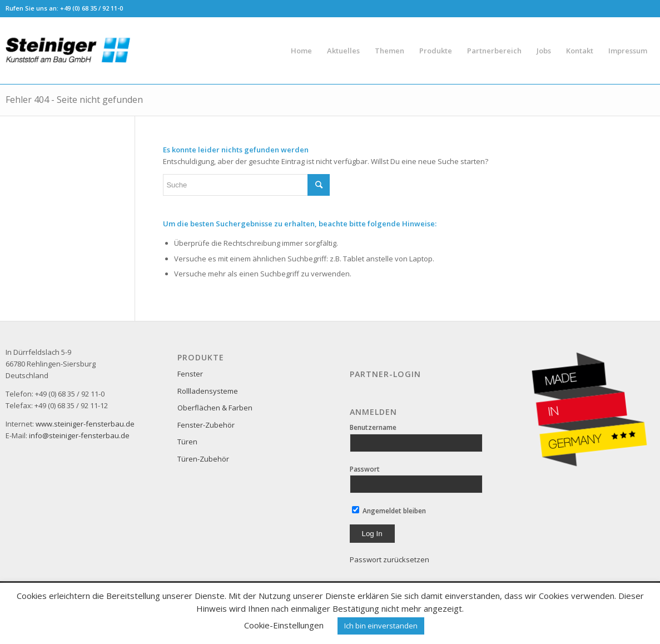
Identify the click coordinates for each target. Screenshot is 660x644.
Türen (187, 442)
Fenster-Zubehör (206, 425)
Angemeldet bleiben (389, 511)
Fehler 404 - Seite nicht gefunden (74, 100)
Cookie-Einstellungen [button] (284, 625)
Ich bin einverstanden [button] (381, 626)
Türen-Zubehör (203, 459)
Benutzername (373, 427)
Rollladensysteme (208, 391)
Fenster (190, 374)
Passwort (365, 469)
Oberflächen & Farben (215, 408)
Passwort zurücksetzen (389, 559)
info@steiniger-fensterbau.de (79, 435)
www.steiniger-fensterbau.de (85, 424)
